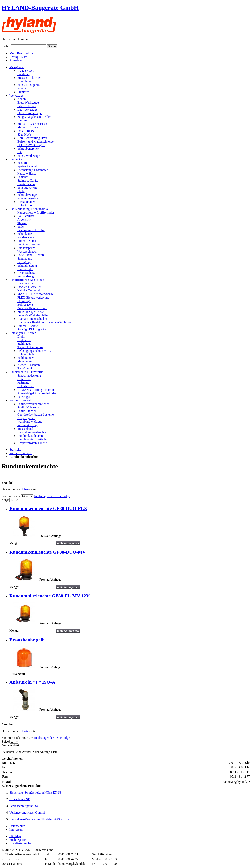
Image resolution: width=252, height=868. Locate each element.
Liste (25, 489)
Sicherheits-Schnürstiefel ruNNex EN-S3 (35, 792)
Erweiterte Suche (20, 843)
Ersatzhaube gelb (27, 640)
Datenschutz (17, 826)
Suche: (6, 46)
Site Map (15, 836)
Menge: (14, 543)
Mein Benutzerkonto (22, 53)
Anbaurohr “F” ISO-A (32, 682)
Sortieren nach (11, 496)
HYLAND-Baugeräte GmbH (40, 8)
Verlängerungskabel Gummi (27, 813)
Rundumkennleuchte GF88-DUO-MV (48, 552)
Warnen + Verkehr (21, 453)
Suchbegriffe (18, 840)
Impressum (16, 829)
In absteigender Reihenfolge (52, 496)
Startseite (15, 450)
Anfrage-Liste (18, 57)
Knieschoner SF (20, 799)
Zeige (5, 500)
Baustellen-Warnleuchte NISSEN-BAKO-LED (39, 819)
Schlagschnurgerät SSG (24, 806)
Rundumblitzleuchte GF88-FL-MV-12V (50, 596)
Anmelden (16, 60)
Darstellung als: (12, 489)
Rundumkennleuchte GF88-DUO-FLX (48, 508)
